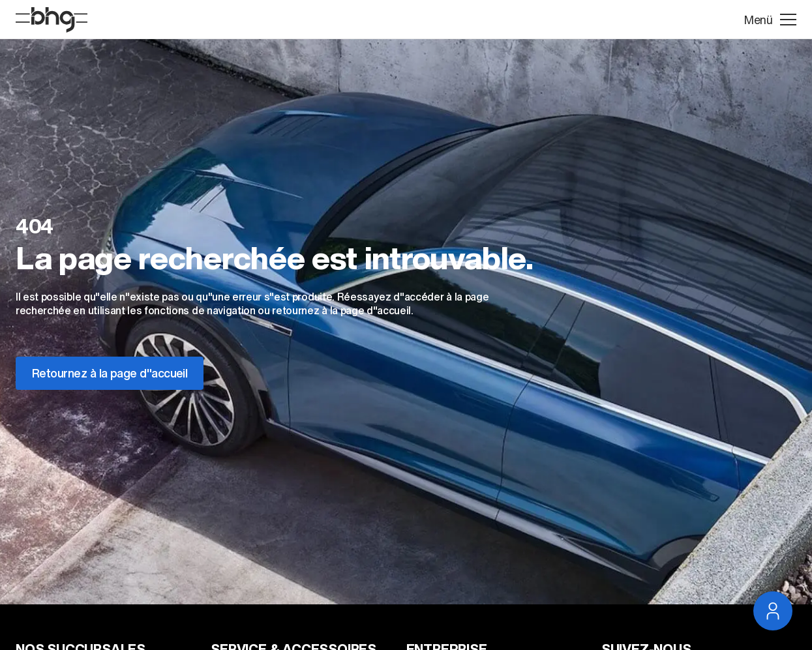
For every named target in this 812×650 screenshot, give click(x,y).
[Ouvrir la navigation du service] (773, 611)
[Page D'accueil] (52, 20)
